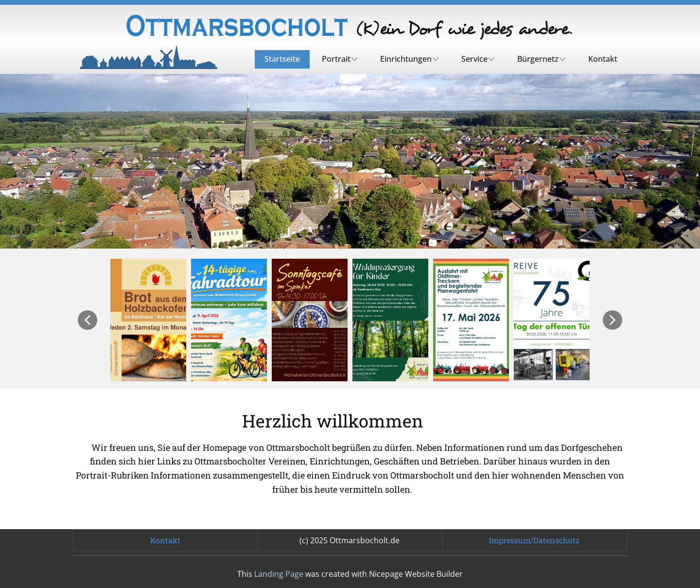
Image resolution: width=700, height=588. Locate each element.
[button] (87, 320)
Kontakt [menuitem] (603, 59)
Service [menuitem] (474, 59)
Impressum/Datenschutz (534, 540)
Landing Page (279, 574)
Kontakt (165, 540)
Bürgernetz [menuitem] (538, 59)
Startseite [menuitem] (282, 59)
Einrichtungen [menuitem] (406, 59)
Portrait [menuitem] (336, 59)
